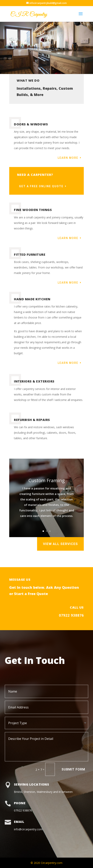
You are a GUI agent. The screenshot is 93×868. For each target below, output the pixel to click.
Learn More (68, 158)
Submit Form (73, 769)
